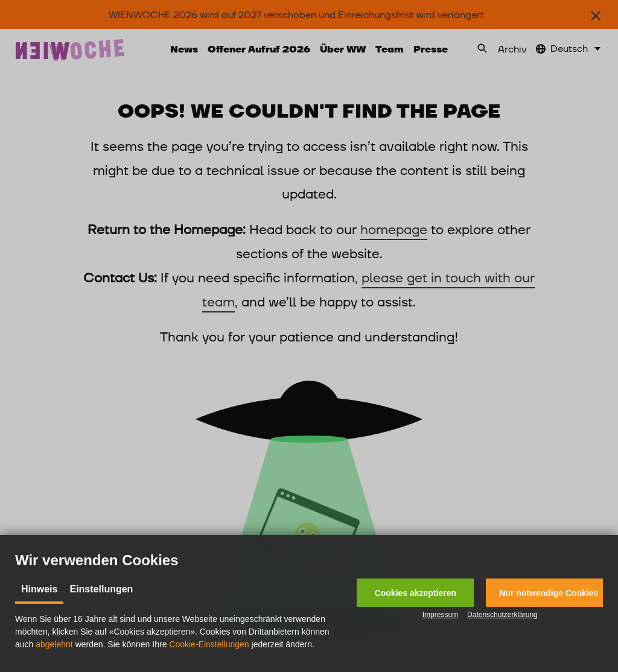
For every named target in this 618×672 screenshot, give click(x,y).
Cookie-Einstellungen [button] (209, 644)
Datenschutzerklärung (502, 615)
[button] (415, 593)
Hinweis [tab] (39, 589)
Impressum (440, 615)
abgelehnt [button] (54, 644)
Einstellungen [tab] (101, 589)
